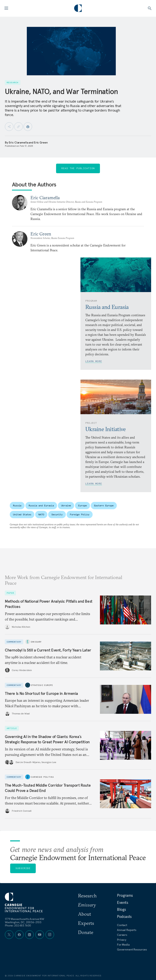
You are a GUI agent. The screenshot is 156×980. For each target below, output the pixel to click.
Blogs (121, 909)
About (84, 914)
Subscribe (23, 868)
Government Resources (132, 949)
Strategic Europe (42, 685)
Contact (122, 925)
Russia (17, 505)
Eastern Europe (104, 505)
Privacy (122, 940)
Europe (82, 505)
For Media (123, 945)
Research (87, 896)
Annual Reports (127, 930)
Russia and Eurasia (41, 505)
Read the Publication (78, 168)
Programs (125, 895)
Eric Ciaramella (18, 142)
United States (22, 514)
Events (123, 902)
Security (57, 514)
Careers (122, 935)
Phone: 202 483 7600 (18, 925)
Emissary (36, 642)
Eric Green (41, 142)
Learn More (94, 361)
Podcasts (124, 916)
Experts (86, 923)
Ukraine (66, 505)
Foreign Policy (80, 514)
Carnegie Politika (42, 777)
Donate (86, 932)
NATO (41, 514)
